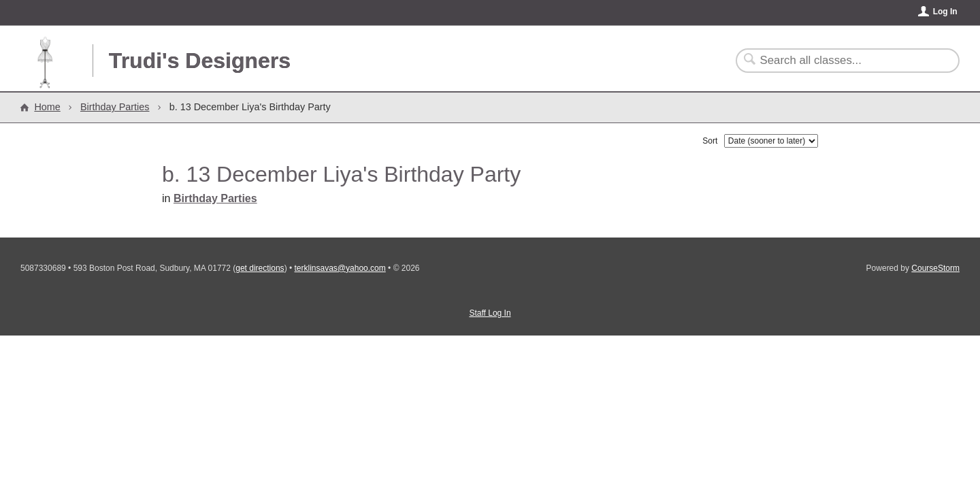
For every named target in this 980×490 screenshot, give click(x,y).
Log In (945, 12)
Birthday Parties (115, 107)
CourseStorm (935, 268)
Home (47, 107)
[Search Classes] (839, 61)
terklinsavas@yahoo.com (340, 268)
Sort (710, 141)
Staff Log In (490, 313)
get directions (260, 268)
